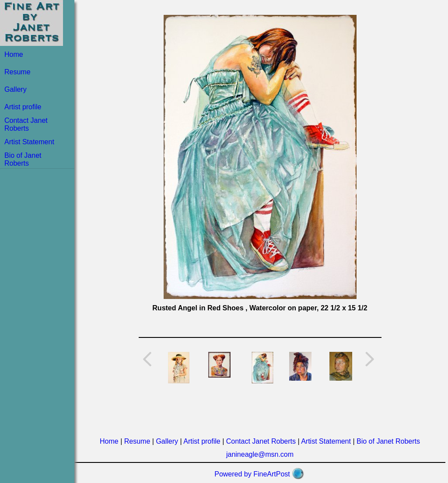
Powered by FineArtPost (252, 474)
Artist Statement (29, 142)
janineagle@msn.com (260, 454)
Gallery (16, 89)
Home (14, 54)
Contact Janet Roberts (26, 124)
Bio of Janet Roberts (23, 159)
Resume (17, 72)
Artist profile (23, 107)
